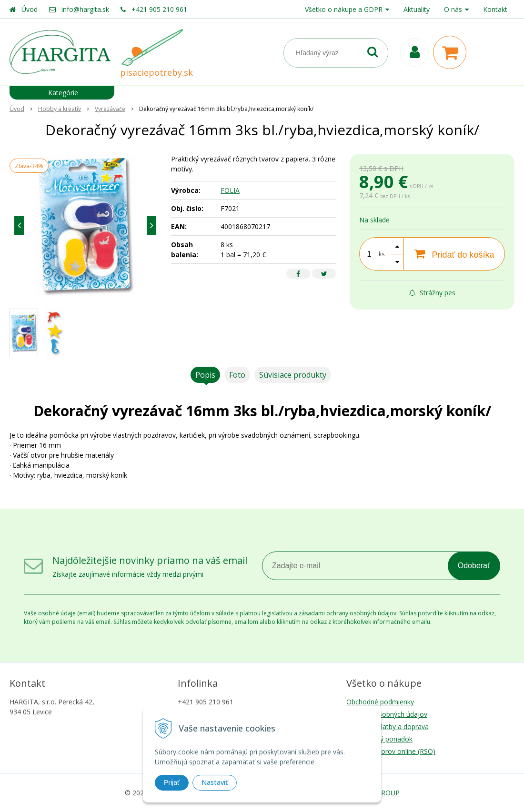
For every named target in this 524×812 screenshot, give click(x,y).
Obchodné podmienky (380, 702)
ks (382, 254)
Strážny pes (432, 293)
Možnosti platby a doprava (388, 727)
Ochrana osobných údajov (387, 714)
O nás (453, 9)
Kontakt (495, 9)
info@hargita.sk (85, 9)
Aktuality (417, 9)
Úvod (30, 9)
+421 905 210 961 (159, 9)
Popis (205, 375)
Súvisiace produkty (293, 375)
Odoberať (474, 566)
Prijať (172, 782)
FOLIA (230, 190)
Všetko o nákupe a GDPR (344, 9)
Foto (237, 375)
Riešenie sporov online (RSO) (391, 751)
